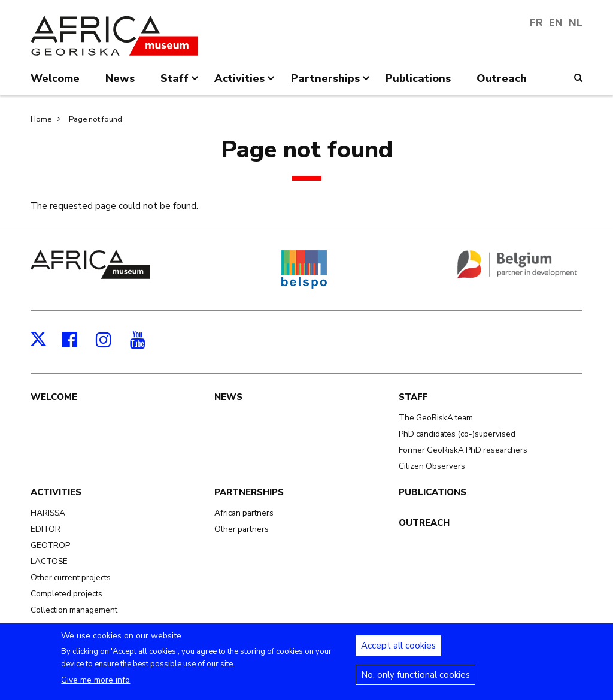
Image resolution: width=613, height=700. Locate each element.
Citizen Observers (432, 466)
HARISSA (48, 513)
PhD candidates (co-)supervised (457, 434)
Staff (413, 397)
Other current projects (71, 578)
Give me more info (95, 686)
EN (556, 23)
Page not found (95, 119)
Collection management (74, 610)
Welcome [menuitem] (55, 78)
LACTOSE (49, 561)
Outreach (424, 523)
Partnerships (249, 492)
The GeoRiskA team (436, 418)
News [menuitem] (120, 78)
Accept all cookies (398, 651)
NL (576, 23)
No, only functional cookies (415, 681)
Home (41, 119)
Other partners (242, 529)
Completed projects (66, 594)
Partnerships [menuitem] (331, 83)
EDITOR (45, 529)
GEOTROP (50, 545)
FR (536, 23)
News (228, 397)
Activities (56, 492)
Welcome (54, 397)
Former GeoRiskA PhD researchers (463, 450)
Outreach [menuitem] (502, 78)
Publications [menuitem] (418, 78)
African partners (244, 513)
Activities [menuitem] (245, 83)
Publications (433, 492)
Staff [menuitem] (180, 83)
